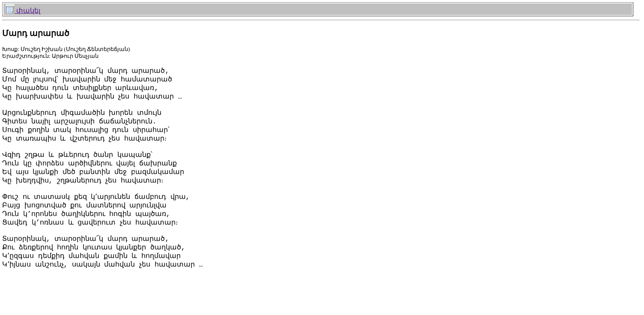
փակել (23, 10)
